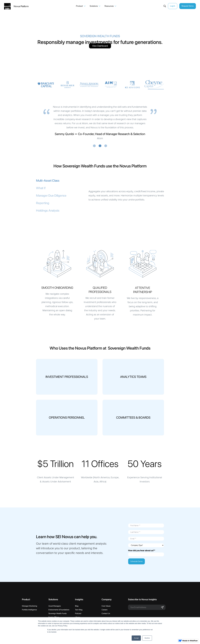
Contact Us (106, 613)
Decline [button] (147, 638)
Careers (105, 610)
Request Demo (188, 6)
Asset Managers (55, 606)
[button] (81, 6)
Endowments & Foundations (59, 610)
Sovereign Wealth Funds (58, 613)
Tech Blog (79, 610)
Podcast (78, 613)
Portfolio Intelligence (29, 610)
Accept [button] (136, 638)
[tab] (61, 181)
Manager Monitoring (30, 606)
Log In (173, 6)
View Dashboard (100, 46)
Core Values (106, 606)
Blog (77, 606)
